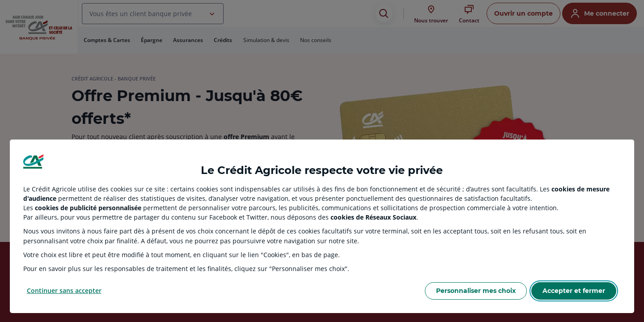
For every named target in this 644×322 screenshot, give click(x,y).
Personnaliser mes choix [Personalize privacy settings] (476, 291)
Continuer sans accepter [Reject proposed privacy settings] (64, 290)
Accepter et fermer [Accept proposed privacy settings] (574, 291)
